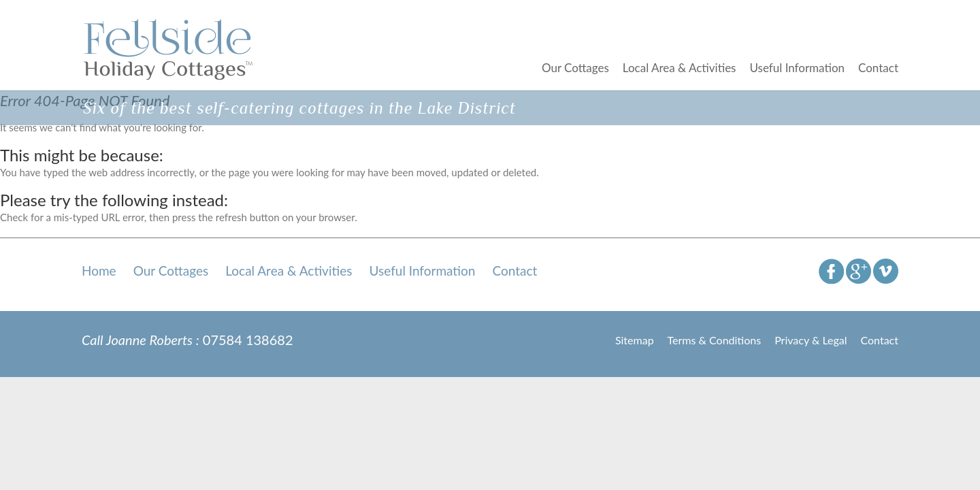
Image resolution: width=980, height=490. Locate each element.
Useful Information (797, 68)
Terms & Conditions (715, 340)
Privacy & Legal (811, 340)
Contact (878, 68)
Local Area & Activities (680, 68)
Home (99, 271)
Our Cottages (575, 68)
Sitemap (635, 340)
